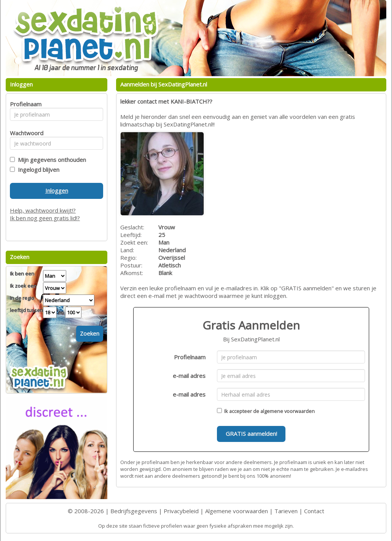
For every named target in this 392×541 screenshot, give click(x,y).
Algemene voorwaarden (237, 511)
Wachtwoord (25, 133)
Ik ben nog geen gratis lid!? (45, 218)
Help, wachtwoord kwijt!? (43, 210)
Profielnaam (190, 357)
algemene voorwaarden (288, 411)
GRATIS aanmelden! (251, 434)
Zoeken (90, 333)
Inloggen (57, 190)
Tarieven (286, 511)
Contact (314, 511)
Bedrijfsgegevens (134, 511)
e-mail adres (189, 376)
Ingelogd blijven (37, 170)
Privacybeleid (181, 511)
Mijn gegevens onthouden (50, 160)
